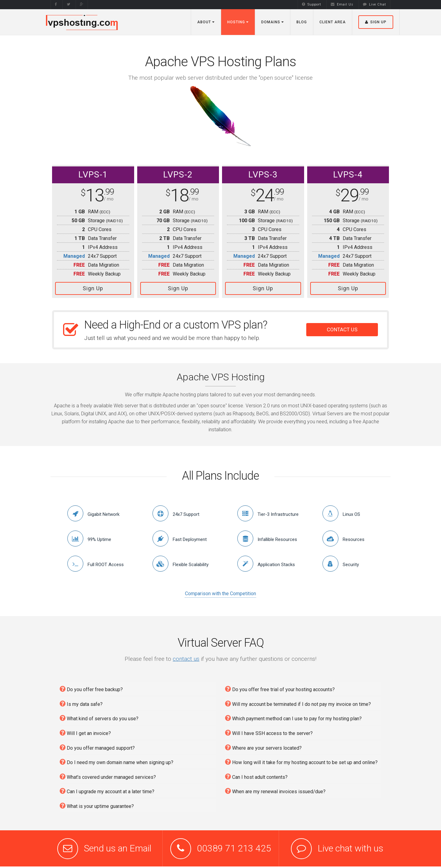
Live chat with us (351, 847)
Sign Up (93, 288)
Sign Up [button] (376, 22)
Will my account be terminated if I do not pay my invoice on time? (298, 702)
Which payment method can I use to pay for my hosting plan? (293, 716)
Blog (302, 22)
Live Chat (375, 4)
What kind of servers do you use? (99, 716)
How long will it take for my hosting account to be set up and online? (301, 760)
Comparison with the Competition (221, 592)
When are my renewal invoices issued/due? (275, 789)
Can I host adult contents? (256, 775)
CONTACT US (342, 328)
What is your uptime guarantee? (97, 804)
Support (312, 4)
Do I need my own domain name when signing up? (117, 760)
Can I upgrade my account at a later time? (107, 789)
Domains (273, 22)
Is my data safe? (81, 702)
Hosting (238, 22)
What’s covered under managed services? (108, 775)
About (206, 22)
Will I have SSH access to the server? (269, 731)
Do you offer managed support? (97, 746)
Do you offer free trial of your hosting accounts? (280, 687)
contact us (186, 657)
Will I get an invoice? (85, 731)
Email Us (342, 4)
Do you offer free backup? (91, 687)
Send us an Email (118, 847)
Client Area (333, 22)
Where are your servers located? (263, 746)
